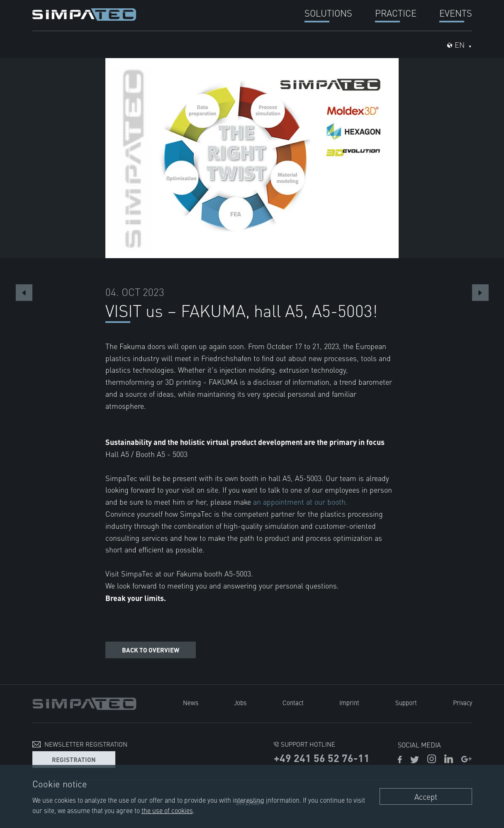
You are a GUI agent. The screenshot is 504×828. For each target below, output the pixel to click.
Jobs (240, 702)
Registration (74, 759)
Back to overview (151, 650)
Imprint (349, 702)
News (191, 702)
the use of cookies (167, 810)
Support (406, 702)
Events (456, 13)
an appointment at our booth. (300, 502)
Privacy (463, 702)
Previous (24, 293)
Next (480, 293)
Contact (293, 702)
